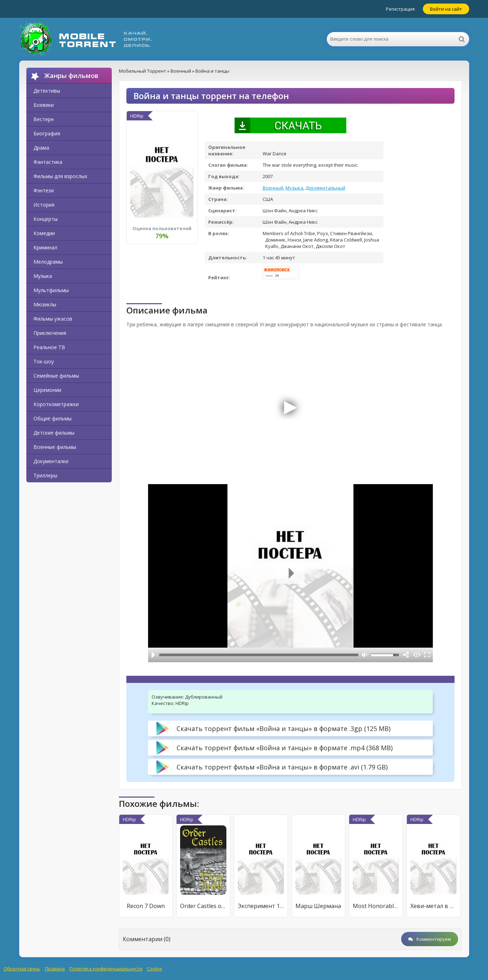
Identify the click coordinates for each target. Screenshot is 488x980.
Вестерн (44, 119)
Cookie (154, 969)
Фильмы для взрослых (60, 176)
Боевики (44, 105)
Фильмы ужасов (53, 319)
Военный (273, 188)
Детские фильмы (54, 433)
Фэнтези (44, 190)
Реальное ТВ (49, 347)
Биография (47, 133)
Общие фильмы (53, 418)
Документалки (51, 461)
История (44, 205)
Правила (55, 969)
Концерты (46, 219)
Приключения (50, 333)
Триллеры (45, 475)
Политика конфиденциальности (106, 969)
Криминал (45, 247)
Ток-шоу (44, 361)
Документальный (325, 188)
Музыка (43, 276)
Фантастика (48, 162)
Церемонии (47, 390)
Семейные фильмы (56, 376)
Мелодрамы (48, 262)
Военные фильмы (55, 447)
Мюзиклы (45, 304)
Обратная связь (22, 969)
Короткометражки (56, 404)
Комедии (44, 233)
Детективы (47, 91)
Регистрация (400, 9)
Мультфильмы (51, 290)
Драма (41, 148)
